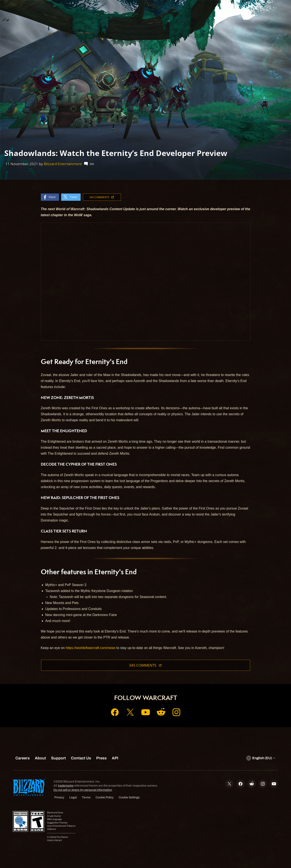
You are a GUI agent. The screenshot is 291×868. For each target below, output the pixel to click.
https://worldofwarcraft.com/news (91, 648)
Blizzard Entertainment (63, 164)
